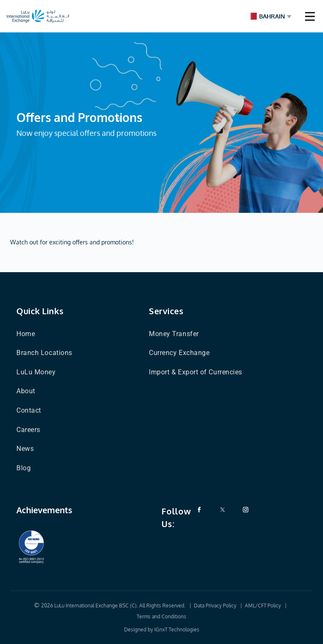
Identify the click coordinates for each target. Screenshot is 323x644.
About (26, 391)
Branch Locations (44, 353)
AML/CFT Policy (263, 606)
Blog (24, 468)
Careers (28, 430)
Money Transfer (174, 334)
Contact (29, 410)
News (25, 449)
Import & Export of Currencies (196, 372)
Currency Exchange (179, 353)
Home (26, 334)
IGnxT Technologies (177, 629)
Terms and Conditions (161, 616)
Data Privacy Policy (215, 606)
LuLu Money (36, 372)
